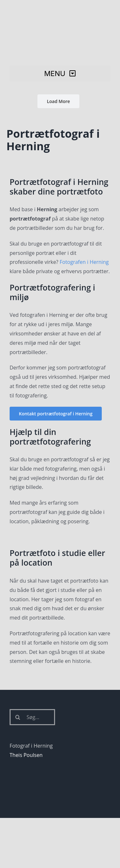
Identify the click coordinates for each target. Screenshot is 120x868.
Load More (58, 101)
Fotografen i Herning (84, 262)
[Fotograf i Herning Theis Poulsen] (60, 11)
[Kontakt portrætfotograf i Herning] (56, 414)
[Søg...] (32, 717)
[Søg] (18, 717)
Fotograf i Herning (31, 746)
